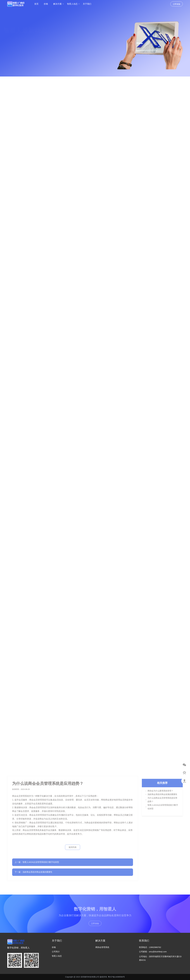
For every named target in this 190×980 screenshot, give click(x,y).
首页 (36, 4)
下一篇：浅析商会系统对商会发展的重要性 (33, 870)
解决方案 (59, 4)
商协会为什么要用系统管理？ (160, 792)
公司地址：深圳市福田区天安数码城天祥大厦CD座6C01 (160, 958)
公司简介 (56, 952)
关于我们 (87, 4)
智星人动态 (73, 4)
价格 (46, 4)
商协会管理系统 (102, 947)
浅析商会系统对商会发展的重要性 (162, 796)
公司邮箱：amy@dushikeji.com (153, 952)
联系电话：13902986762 (150, 947)
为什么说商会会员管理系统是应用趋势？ (162, 801)
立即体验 (177, 4)
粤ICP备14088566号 (116, 977)
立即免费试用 (16, 47)
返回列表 (73, 846)
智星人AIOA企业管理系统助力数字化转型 (163, 808)
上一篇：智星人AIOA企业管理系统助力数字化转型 (37, 860)
